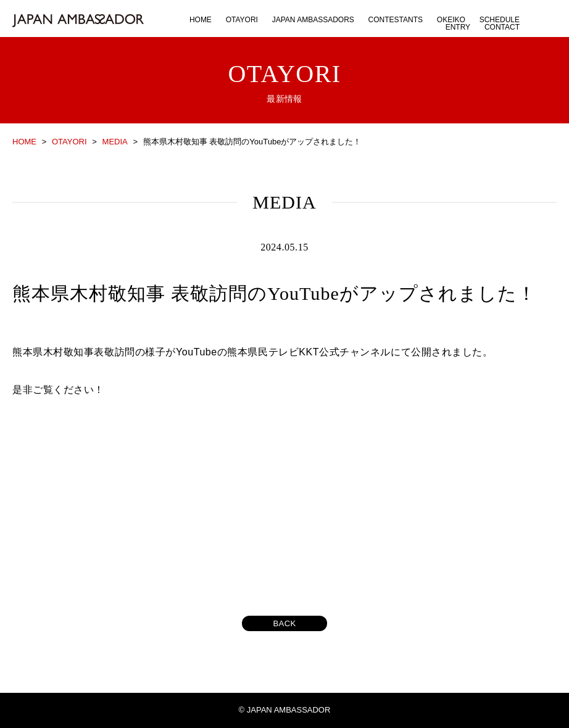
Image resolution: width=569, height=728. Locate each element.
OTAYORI (242, 20)
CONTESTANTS (396, 20)
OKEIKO (451, 20)
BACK (284, 623)
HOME (201, 20)
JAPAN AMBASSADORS (313, 20)
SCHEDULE (500, 20)
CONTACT (502, 27)
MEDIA (115, 142)
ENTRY (458, 27)
